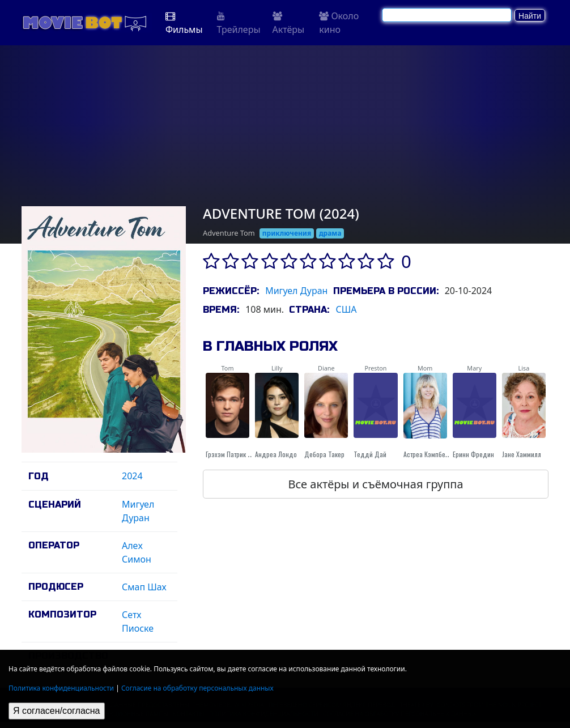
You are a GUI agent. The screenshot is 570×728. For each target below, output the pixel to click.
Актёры (289, 24)
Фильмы (184, 24)
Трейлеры (239, 24)
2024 (132, 476)
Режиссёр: (231, 291)
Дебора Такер (324, 454)
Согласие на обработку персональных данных (197, 688)
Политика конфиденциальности (61, 688)
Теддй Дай (370, 454)
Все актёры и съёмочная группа (375, 484)
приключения (287, 233)
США (346, 309)
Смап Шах (144, 587)
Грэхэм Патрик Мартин (237, 454)
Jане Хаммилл (522, 454)
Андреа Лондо (276, 454)
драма (330, 233)
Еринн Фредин (473, 454)
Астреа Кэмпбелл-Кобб (436, 454)
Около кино (339, 23)
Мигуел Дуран (296, 291)
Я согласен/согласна (57, 711)
